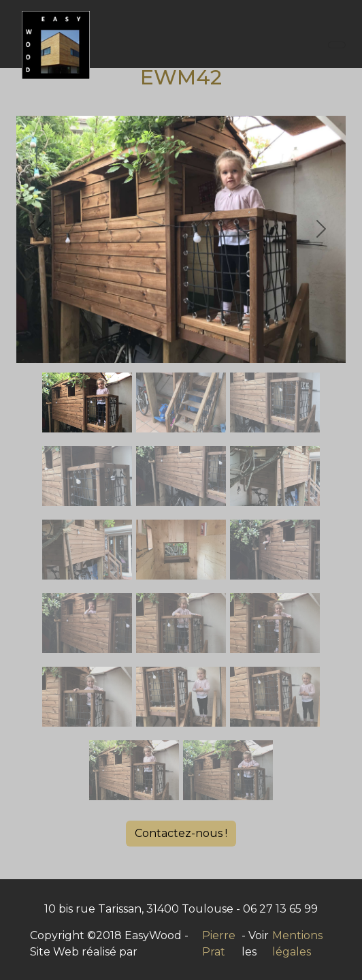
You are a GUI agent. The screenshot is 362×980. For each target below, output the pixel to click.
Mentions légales (297, 944)
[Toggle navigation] (337, 45)
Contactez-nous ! (181, 833)
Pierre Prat (219, 944)
